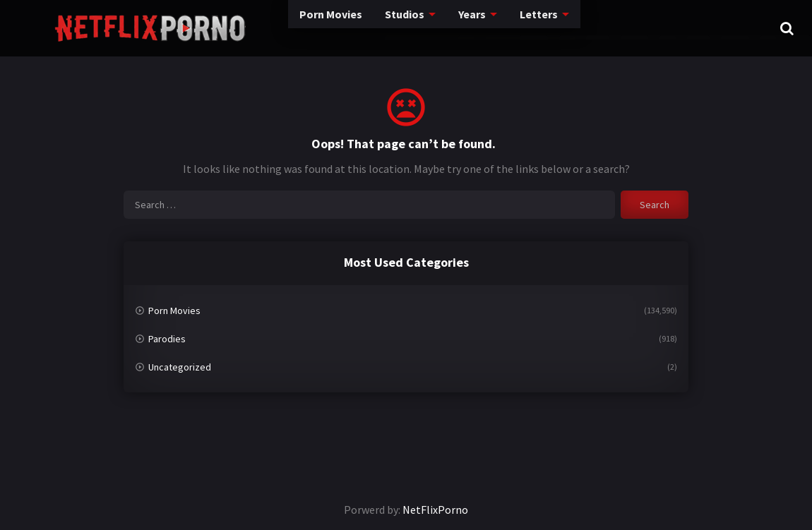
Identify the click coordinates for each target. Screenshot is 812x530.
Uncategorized (180, 367)
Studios (339, 28)
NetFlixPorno (435, 510)
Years (409, 28)
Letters (477, 28)
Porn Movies (262, 28)
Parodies (167, 339)
